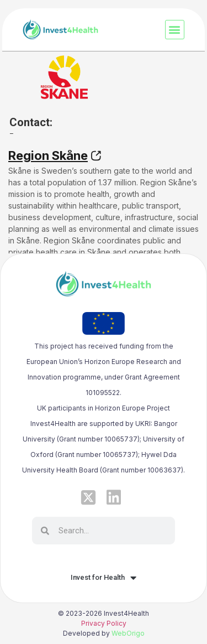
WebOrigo (128, 633)
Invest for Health (104, 578)
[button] (175, 30)
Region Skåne (48, 155)
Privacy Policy (104, 623)
